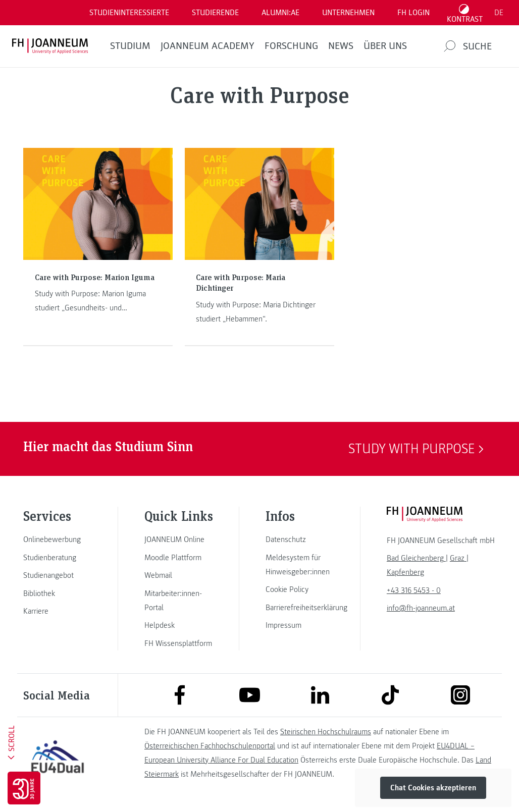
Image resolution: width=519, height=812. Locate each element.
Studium (130, 46)
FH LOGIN (413, 13)
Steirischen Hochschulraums (326, 732)
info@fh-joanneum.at (421, 608)
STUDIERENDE (215, 13)
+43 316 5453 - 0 (414, 590)
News (341, 46)
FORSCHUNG (291, 46)
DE (499, 13)
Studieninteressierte (129, 13)
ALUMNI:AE (280, 13)
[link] (58, 539)
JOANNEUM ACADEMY (207, 46)
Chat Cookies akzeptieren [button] (433, 788)
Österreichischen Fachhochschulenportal (210, 746)
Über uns (385, 46)
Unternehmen (348, 13)
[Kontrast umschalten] (465, 13)
